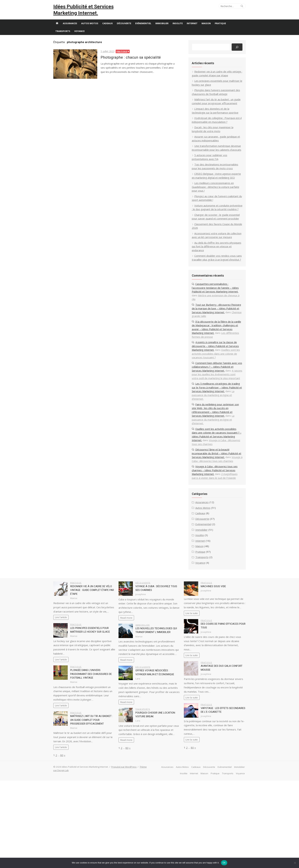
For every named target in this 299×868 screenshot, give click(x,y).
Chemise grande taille (209, 338)
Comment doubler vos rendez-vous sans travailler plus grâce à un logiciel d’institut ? (213, 277)
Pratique (223, 30)
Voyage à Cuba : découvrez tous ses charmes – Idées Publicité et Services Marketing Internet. (213, 499)
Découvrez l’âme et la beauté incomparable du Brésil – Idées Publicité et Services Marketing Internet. (214, 479)
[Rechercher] (235, 53)
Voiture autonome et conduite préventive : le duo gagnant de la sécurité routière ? (215, 219)
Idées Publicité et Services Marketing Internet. (78, 13)
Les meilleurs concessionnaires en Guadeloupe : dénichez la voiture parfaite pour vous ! (214, 197)
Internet (194, 30)
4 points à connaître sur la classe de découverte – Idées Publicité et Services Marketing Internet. (214, 368)
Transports (65, 38)
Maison (209, 30)
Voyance (82, 38)
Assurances (72, 30)
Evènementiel (146, 30)
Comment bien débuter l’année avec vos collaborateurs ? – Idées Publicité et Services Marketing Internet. (214, 388)
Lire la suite (191, 646)
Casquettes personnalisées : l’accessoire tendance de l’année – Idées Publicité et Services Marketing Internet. (214, 309)
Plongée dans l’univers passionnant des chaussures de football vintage (93, 707)
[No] (295, 863)
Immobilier (164, 30)
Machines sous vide (212, 615)
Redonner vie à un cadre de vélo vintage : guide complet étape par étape (93, 619)
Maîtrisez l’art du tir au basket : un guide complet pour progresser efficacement (94, 753)
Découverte (126, 30)
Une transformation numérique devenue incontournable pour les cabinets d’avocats (215, 156)
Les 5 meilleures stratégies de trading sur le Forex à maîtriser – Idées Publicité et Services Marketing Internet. (215, 413)
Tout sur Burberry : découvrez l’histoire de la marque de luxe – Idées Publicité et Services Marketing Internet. (214, 330)
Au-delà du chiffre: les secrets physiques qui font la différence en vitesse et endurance (215, 264)
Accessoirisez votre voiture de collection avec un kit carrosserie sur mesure (212, 251)
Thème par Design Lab (67, 804)
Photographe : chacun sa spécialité (133, 64)
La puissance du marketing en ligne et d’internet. (213, 420)
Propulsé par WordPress (126, 800)
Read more (127, 647)
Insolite (180, 30)
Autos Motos (92, 30)
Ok (224, 863)
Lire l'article (63, 651)
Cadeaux (110, 30)
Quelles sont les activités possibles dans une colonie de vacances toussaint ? (215, 375)
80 (64, 788)
